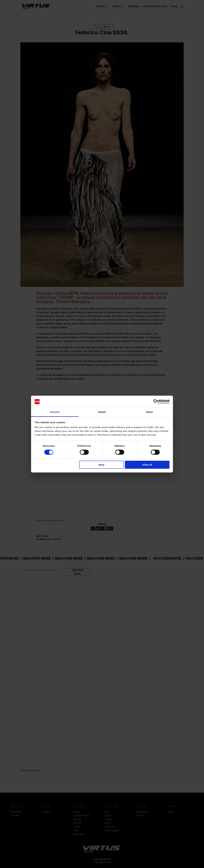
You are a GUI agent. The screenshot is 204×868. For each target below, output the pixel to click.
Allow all (147, 465)
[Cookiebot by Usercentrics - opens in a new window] (156, 402)
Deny (101, 465)
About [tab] (149, 412)
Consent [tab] (55, 412)
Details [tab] (102, 412)
